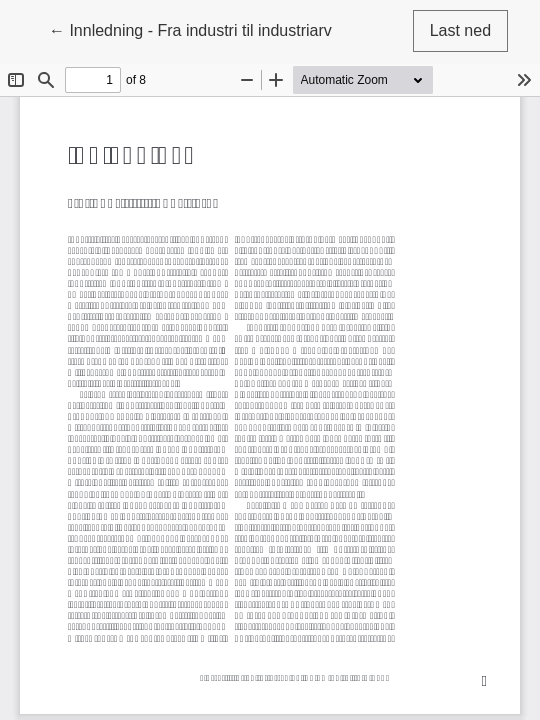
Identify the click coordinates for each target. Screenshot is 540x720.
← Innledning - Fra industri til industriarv (190, 28)
